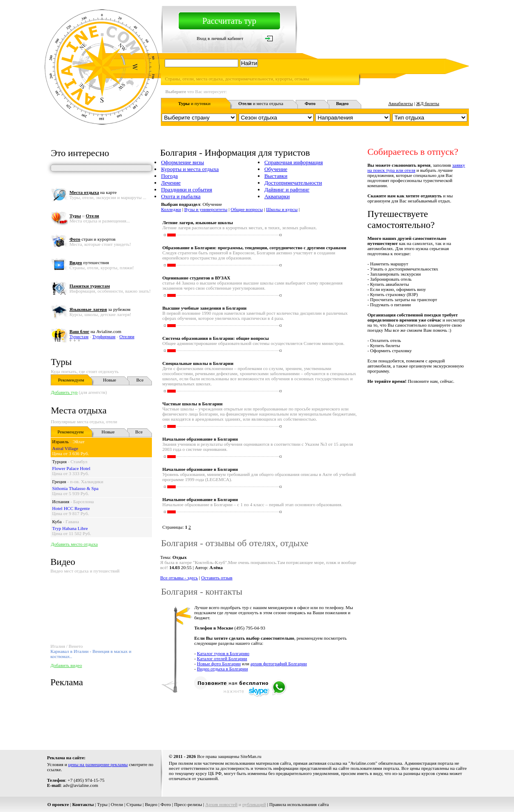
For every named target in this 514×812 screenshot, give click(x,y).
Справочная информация (294, 162)
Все (140, 380)
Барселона (83, 501)
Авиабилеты (400, 103)
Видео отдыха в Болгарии (223, 669)
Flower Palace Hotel (71, 468)
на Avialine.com (95, 331)
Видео (151, 804)
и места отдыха (261, 103)
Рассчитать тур (229, 21)
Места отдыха (79, 410)
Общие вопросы (247, 209)
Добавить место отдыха (74, 544)
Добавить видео (66, 665)
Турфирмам (104, 336)
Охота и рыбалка (181, 196)
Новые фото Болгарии (219, 664)
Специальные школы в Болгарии (198, 363)
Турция (59, 462)
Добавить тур (64, 392)
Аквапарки (277, 196)
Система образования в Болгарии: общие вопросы (215, 338)
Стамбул (79, 462)
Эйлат (79, 442)
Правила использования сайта (299, 804)
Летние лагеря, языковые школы (197, 222)
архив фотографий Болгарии (279, 664)
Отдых (179, 557)
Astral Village (65, 448)
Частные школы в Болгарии (192, 404)
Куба (57, 521)
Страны (134, 804)
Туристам (79, 336)
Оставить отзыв (217, 578)
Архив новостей (222, 804)
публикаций (254, 804)
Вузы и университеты (206, 209)
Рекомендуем (71, 380)
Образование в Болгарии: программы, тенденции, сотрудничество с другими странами (254, 248)
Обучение (276, 169)
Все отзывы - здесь (179, 578)
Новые (110, 380)
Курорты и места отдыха (190, 169)
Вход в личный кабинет (220, 38)
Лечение (171, 183)
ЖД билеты (428, 103)
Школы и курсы (282, 209)
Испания (60, 501)
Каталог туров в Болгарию (223, 653)
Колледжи (171, 209)
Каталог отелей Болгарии (222, 658)
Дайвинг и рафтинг (287, 189)
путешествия (89, 262)
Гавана (72, 521)
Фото (166, 804)
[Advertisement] (314, 719)
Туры (61, 362)
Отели (117, 804)
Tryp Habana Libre (70, 528)
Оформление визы (182, 162)
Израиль (60, 442)
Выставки (276, 176)
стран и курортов (92, 239)
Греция (59, 482)
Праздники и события (186, 189)
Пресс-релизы (188, 804)
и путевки (194, 103)
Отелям (127, 336)
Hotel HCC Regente (71, 508)
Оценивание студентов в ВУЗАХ (196, 278)
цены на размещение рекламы (98, 764)
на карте (93, 192)
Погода (169, 176)
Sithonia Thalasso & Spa (75, 488)
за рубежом (100, 309)
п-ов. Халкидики (87, 482)
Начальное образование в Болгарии (200, 439)
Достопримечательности (293, 183)
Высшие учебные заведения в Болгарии (204, 308)
